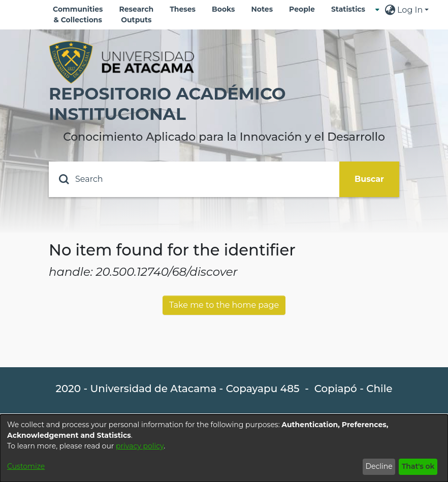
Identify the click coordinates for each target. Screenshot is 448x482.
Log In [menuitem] (410, 10)
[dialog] (224, 448)
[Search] (194, 179)
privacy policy (140, 446)
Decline (379, 466)
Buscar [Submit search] (369, 179)
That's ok (418, 466)
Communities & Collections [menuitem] (78, 14)
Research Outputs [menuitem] (137, 14)
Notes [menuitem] (262, 9)
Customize (26, 466)
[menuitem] (351, 9)
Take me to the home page (224, 305)
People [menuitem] (302, 9)
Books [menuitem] (223, 9)
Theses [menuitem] (183, 9)
